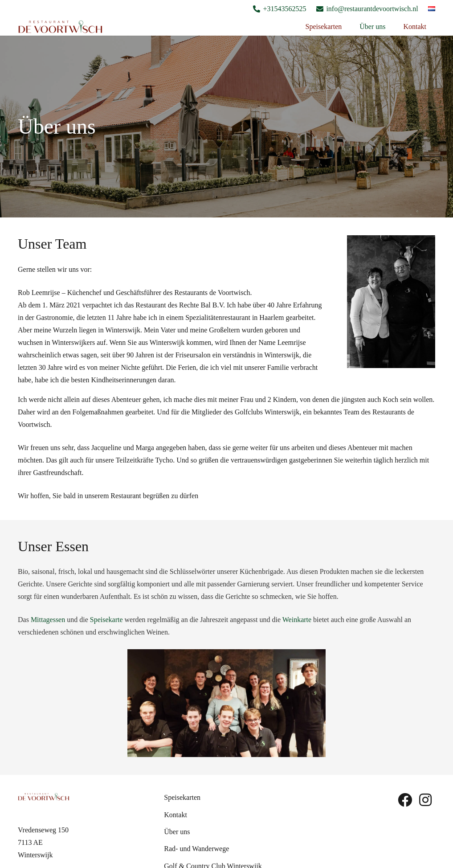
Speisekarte (106, 620)
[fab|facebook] (405, 800)
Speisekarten (182, 797)
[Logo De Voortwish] (60, 27)
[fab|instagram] (425, 800)
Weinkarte (297, 620)
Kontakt (175, 815)
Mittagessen (48, 620)
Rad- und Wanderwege (196, 849)
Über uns (177, 832)
